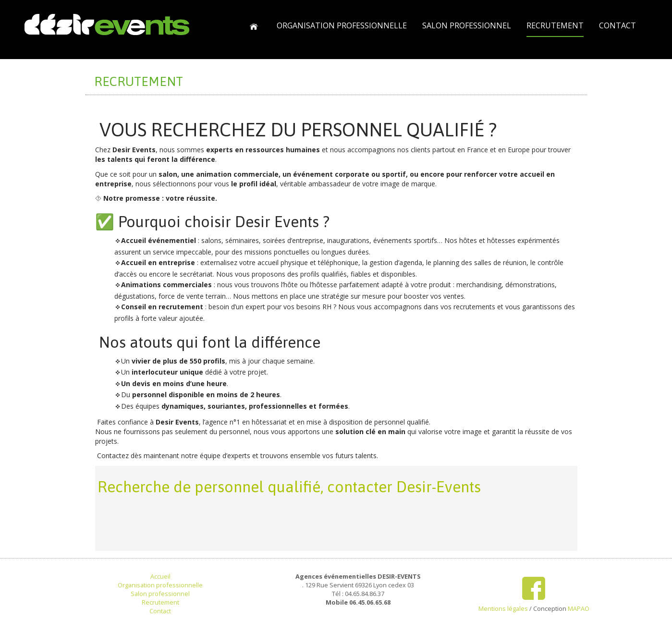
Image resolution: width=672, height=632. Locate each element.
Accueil (160, 576)
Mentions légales (503, 608)
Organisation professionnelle (160, 585)
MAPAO (579, 608)
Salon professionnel (160, 594)
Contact (160, 611)
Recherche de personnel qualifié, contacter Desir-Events (289, 487)
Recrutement (160, 602)
